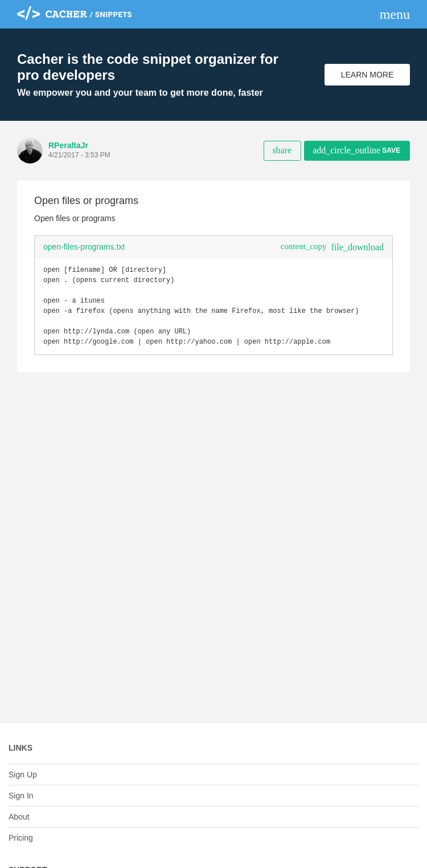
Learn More (368, 75)
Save (356, 150)
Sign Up (23, 775)
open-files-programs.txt (84, 247)
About (19, 817)
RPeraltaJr (68, 145)
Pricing (21, 838)
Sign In (21, 796)
